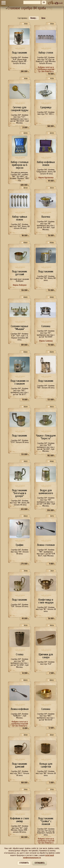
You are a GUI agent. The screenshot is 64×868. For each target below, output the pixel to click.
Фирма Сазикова (46, 341)
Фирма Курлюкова (46, 178)
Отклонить (24, 863)
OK (44, 2)
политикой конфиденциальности (38, 856)
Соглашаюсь (40, 863)
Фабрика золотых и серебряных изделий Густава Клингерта (46, 69)
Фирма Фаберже (20, 285)
